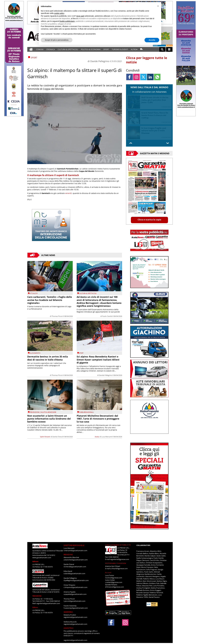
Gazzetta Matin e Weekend (155, 153)
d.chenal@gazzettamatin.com (75, 567)
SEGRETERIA (68, 612)
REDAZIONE (37, 596)
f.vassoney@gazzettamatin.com (76, 608)
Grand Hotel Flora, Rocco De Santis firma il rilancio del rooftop (155, 115)
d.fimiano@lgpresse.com (114, 587)
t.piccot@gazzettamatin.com (74, 601)
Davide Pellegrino (100, 61)
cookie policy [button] (59, 13)
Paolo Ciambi (107, 316)
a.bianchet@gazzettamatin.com (76, 560)
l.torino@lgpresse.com (114, 578)
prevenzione (35, 412)
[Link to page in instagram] (136, 77)
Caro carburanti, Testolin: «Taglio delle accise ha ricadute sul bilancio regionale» (50, 300)
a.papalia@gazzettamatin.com (75, 594)
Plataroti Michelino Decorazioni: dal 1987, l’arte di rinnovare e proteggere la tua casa (98, 419)
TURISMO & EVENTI (120, 49)
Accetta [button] (152, 40)
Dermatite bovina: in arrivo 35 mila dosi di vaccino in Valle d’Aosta (48, 358)
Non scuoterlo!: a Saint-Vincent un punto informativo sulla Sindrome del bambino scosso (49, 419)
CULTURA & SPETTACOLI (68, 49)
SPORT (106, 49)
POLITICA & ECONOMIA (91, 49)
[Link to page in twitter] (143, 77)
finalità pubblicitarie (67, 21)
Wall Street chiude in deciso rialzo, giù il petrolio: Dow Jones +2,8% (155, 100)
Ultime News (48, 255)
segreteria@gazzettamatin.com (48, 603)
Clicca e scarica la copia (149, 220)
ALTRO (134, 49)
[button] (158, 6)
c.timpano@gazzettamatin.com (76, 587)
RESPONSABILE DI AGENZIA (115, 563)
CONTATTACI (69, 628)
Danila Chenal (58, 437)
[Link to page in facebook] (130, 77)
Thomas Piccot (57, 316)
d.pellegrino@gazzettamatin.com (76, 580)
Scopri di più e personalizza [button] (57, 40)
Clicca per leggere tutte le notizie (147, 60)
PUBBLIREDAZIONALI (86, 412)
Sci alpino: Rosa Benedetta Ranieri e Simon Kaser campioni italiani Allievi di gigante (98, 360)
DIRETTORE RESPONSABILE (74, 545)
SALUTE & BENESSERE (48, 412)
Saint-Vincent (45, 437)
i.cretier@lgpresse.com (114, 582)
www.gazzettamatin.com (42, 558)
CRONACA (51, 49)
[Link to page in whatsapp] (157, 77)
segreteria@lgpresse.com (120, 559)
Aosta (97, 437)
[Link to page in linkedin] (150, 77)
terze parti (80, 16)
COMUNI (40, 49)
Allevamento (35, 353)
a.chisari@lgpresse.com (119, 568)
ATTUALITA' (34, 293)
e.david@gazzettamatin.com (74, 573)
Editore (35, 561)
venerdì (68, 193)
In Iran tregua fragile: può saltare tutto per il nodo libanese (154, 130)
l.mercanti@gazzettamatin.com (75, 550)
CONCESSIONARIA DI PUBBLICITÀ (118, 545)
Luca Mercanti (107, 437)
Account (108, 572)
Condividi (133, 70)
